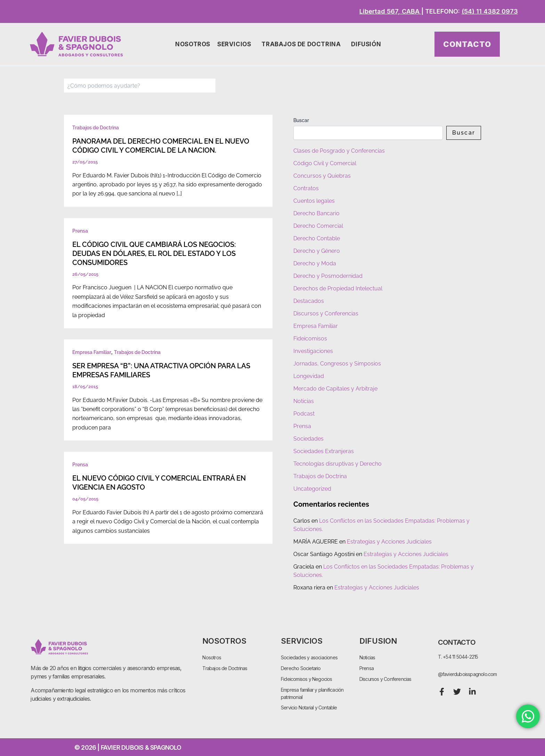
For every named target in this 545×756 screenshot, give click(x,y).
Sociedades (308, 439)
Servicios (236, 44)
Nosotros (193, 44)
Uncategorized (312, 489)
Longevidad (309, 376)
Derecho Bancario (316, 213)
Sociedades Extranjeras (324, 451)
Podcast (304, 414)
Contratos (306, 188)
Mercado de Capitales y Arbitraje (335, 389)
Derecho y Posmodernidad (328, 276)
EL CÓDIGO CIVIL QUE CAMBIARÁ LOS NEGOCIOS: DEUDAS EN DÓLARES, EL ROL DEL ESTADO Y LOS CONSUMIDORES (154, 254)
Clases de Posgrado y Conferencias (339, 151)
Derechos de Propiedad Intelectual (338, 288)
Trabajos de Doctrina (303, 44)
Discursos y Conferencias (326, 313)
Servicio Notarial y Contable (309, 708)
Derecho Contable (317, 238)
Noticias (304, 401)
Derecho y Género (317, 251)
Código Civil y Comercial (325, 163)
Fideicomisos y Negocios (307, 679)
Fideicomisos (310, 339)
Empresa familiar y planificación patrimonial (312, 693)
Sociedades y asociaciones (309, 657)
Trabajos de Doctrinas (225, 668)
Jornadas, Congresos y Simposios (337, 364)
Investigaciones (313, 351)
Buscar (301, 120)
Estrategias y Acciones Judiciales (389, 542)
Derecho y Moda (315, 263)
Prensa (80, 231)
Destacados (309, 301)
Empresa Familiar (92, 352)
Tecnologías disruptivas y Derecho (337, 464)
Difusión (368, 44)
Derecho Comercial (318, 226)
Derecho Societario (301, 668)
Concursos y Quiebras (322, 176)
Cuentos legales (314, 201)
